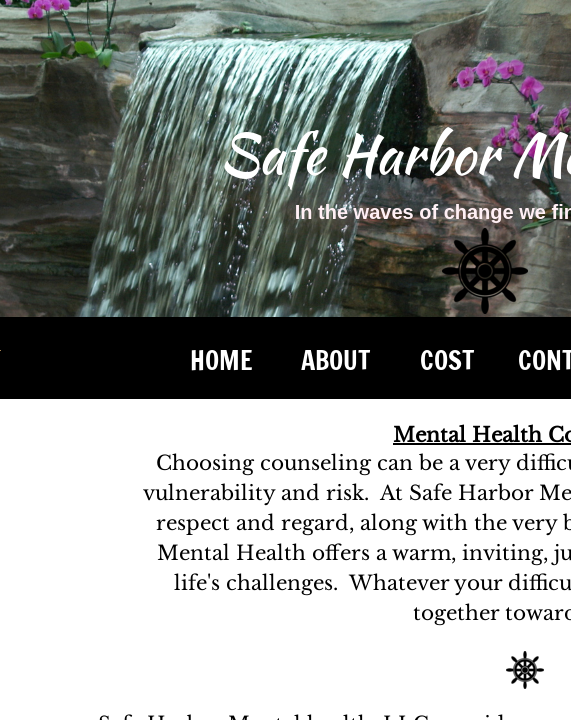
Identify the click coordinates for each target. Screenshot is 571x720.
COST (447, 360)
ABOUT (335, 360)
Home (221, 360)
